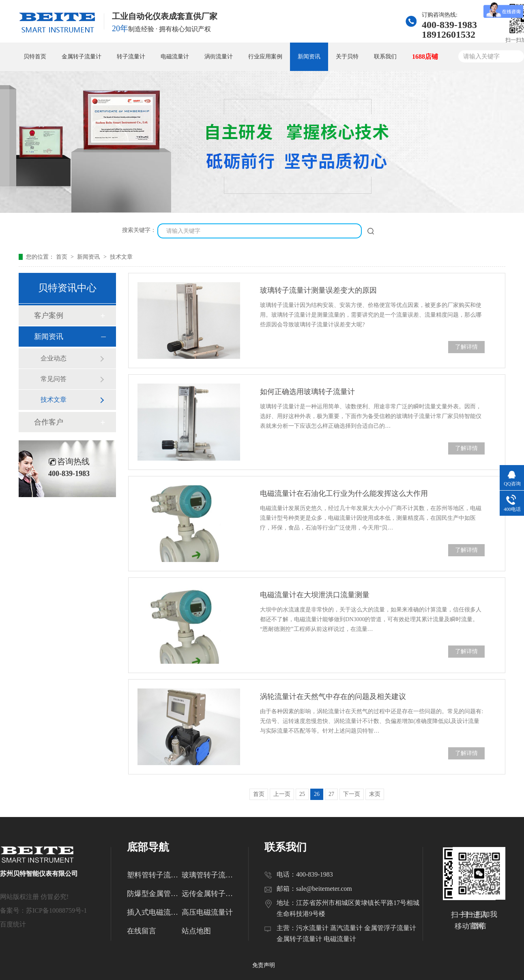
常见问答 (54, 379)
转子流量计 (131, 57)
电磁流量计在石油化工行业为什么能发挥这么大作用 (344, 493)
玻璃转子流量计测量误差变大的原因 (318, 290)
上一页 (282, 794)
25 (302, 794)
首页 (62, 257)
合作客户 (49, 422)
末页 (375, 794)
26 (317, 794)
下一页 (352, 794)
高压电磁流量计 (207, 912)
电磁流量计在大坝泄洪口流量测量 (315, 595)
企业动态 (54, 358)
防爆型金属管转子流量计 (154, 894)
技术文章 (121, 257)
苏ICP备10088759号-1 (56, 910)
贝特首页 (35, 57)
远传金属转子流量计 (209, 894)
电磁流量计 (175, 57)
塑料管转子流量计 (154, 875)
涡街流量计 (219, 57)
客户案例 (49, 315)
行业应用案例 (265, 57)
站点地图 (196, 931)
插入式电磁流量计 (154, 912)
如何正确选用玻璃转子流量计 (307, 392)
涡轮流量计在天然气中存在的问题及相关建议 (333, 697)
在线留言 (142, 931)
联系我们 (385, 57)
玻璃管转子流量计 (209, 875)
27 (331, 794)
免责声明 (264, 965)
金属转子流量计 (82, 57)
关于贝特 (347, 57)
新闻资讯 (309, 57)
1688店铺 (425, 57)
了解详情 (466, 347)
